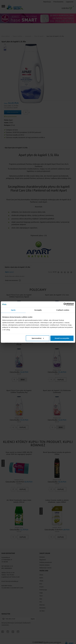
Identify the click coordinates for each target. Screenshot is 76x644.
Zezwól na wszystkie (62, 338)
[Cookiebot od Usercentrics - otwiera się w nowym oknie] (65, 304)
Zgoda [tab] (13, 310)
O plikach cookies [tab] (63, 310)
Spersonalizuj (38, 338)
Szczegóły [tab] (38, 310)
